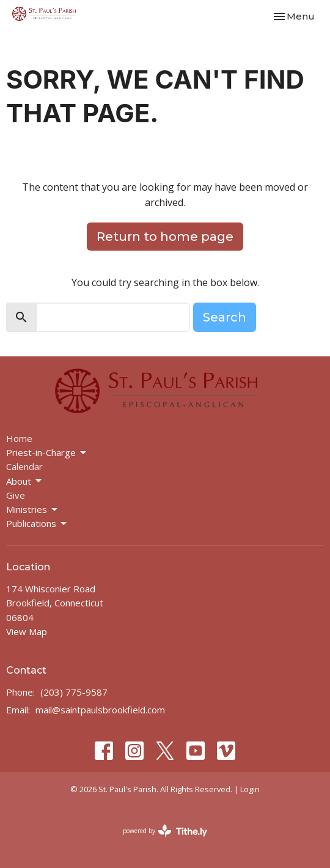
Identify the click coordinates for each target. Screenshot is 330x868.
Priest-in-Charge (47, 453)
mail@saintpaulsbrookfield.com (100, 710)
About (25, 481)
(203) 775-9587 (74, 692)
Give (16, 495)
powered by (165, 831)
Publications (37, 524)
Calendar (24, 466)
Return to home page (165, 237)
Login (250, 789)
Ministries (33, 509)
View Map (27, 631)
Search (225, 317)
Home (19, 438)
